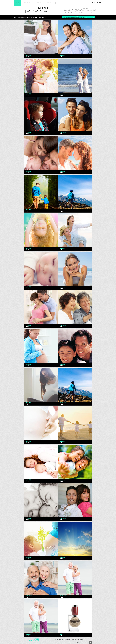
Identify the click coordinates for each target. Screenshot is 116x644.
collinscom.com (80, 642)
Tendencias (39, 3)
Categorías (27, 3)
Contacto (56, 640)
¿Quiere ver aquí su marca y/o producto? (74, 640)
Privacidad (62, 640)
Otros (50, 3)
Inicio (18, 3)
